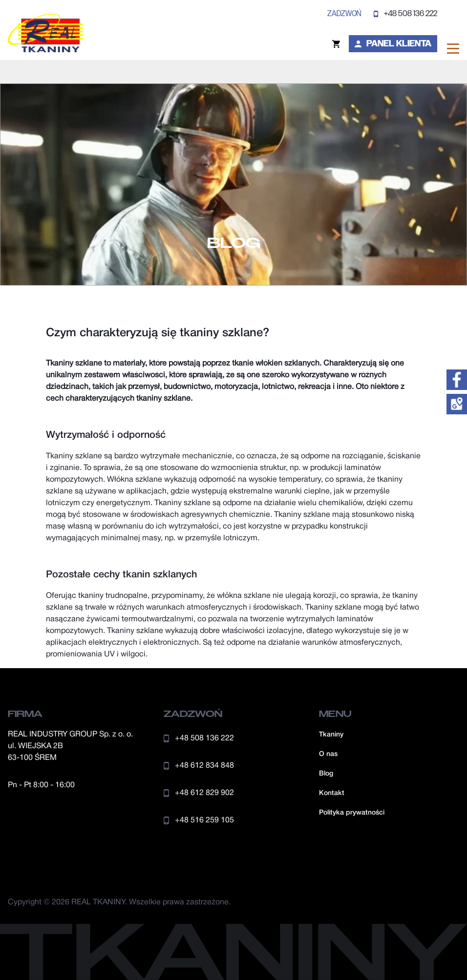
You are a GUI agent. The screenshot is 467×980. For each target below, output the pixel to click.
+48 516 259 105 (199, 820)
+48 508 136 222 (405, 13)
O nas (328, 754)
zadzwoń (344, 13)
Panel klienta (393, 43)
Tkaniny (331, 735)
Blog (326, 774)
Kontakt (332, 793)
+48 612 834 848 (199, 766)
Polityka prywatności (352, 813)
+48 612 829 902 (199, 793)
